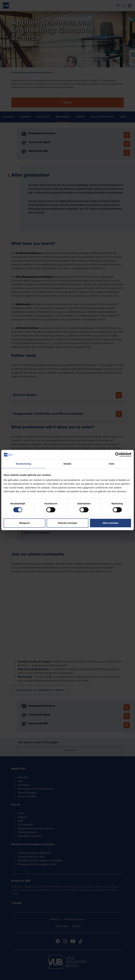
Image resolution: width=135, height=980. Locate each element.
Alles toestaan (110, 523)
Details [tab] (67, 464)
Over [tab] (112, 464)
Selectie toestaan (68, 523)
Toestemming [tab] (23, 464)
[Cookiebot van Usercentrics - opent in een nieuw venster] (118, 455)
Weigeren (25, 523)
